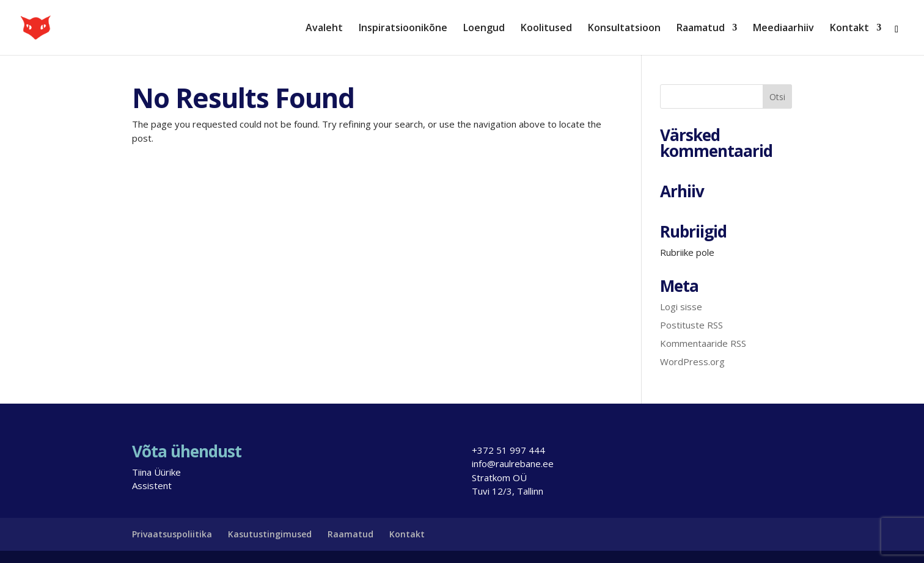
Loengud (484, 29)
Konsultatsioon (624, 29)
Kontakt (849, 29)
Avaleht (324, 29)
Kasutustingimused (270, 534)
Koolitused (546, 29)
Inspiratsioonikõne (403, 29)
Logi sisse (681, 307)
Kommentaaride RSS (703, 343)
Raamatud (701, 29)
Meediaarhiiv (783, 29)
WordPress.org (692, 361)
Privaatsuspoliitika (172, 534)
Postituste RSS (691, 325)
